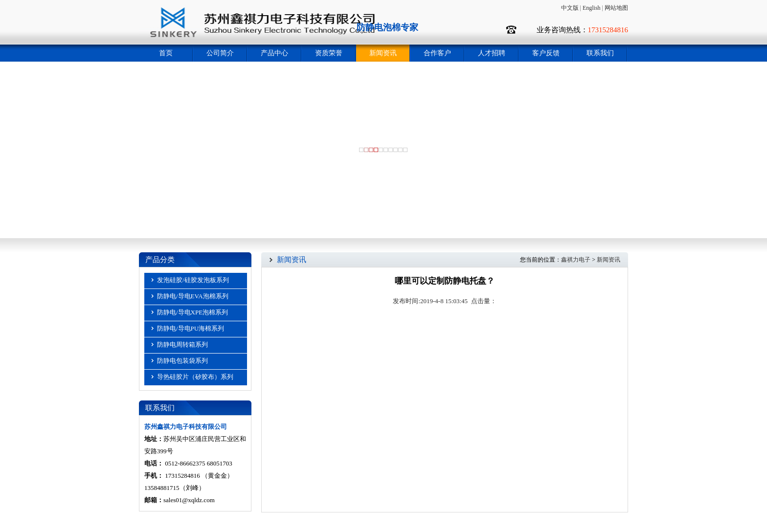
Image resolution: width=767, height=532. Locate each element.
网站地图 (616, 8)
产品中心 (274, 53)
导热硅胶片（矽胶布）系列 (195, 377)
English (592, 8)
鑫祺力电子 (576, 260)
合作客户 (437, 53)
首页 (166, 53)
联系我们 (600, 53)
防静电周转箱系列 (182, 344)
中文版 (570, 8)
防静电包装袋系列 (182, 361)
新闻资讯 (383, 53)
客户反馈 (546, 53)
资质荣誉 (329, 53)
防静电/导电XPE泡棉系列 (192, 312)
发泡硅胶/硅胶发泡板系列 (193, 280)
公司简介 (220, 53)
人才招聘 (492, 53)
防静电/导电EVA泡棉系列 (193, 296)
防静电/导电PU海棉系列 (191, 328)
